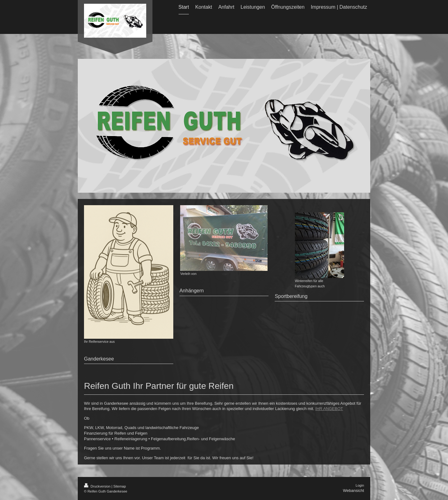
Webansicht (353, 491)
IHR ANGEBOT (329, 409)
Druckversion (98, 486)
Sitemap (119, 486)
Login (360, 485)
